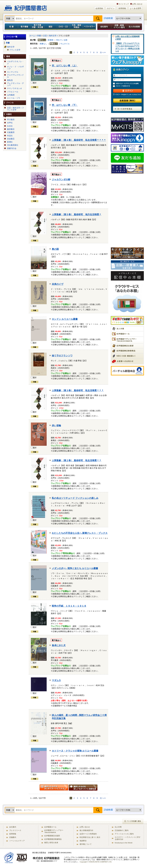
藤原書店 (11, 129)
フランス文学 (15, 50)
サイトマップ (124, 4)
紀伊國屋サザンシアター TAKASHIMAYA (54, 831)
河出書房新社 (13, 145)
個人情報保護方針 (86, 830)
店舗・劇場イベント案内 (119, 27)
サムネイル (65, 44)
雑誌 (50, 27)
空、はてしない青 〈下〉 (65, 105)
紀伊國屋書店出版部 (52, 836)
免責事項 (83, 841)
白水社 (10, 126)
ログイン (111, 8)
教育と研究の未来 (51, 843)
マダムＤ (56, 680)
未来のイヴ (58, 284)
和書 (11, 27)
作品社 (10, 136)
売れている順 (62, 40)
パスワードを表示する (129, 86)
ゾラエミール (13, 92)
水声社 (10, 123)
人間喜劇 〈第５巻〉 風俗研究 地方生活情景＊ (77, 214)
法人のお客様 (135, 27)
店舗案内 (13, 837)
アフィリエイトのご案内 (124, 834)
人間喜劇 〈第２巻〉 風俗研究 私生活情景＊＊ (77, 460)
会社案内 (104, 27)
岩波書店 (11, 139)
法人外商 (118, 827)
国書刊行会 (12, 148)
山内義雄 (11, 95)
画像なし (43, 44)
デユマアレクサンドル (15, 76)
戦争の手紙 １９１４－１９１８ (69, 606)
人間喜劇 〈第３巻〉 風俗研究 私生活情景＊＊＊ (78, 390)
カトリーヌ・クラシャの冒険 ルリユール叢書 (75, 751)
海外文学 (11, 47)
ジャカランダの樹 (61, 179)
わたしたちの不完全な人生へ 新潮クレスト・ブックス (80, 533)
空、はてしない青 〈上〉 (65, 66)
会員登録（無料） (127, 101)
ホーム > (33, 36)
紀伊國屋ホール (50, 827)
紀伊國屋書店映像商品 (53, 839)
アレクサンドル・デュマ (15, 84)
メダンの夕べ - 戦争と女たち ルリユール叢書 (75, 568)
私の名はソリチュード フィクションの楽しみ (75, 498)
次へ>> (103, 52)
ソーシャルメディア (17, 841)
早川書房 (11, 120)
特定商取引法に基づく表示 (90, 837)
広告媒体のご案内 (122, 830)
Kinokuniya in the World (124, 843)
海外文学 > (53, 36)
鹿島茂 (10, 80)
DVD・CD (63, 27)
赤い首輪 (56, 425)
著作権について (86, 844)
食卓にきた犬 (59, 645)
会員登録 (99, 8)
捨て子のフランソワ (62, 356)
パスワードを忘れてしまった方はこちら (127, 95)
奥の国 (55, 249)
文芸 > (46, 36)
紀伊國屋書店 (25, 7)
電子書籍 (24, 27)
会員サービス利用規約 (88, 834)
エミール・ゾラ (14, 98)
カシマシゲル (13, 72)
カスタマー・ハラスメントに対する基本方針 (128, 838)
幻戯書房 (11, 132)
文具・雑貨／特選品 (76, 27)
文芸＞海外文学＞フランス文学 (15, 109)
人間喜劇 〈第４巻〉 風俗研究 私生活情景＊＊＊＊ (79, 140)
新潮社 (10, 142)
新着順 (51, 40)
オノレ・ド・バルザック (15, 68)
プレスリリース (15, 830)
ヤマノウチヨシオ (14, 88)
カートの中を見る (127, 109)
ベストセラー (90, 27)
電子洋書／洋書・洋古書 (37, 27)
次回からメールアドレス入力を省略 (129, 84)
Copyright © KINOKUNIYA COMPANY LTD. (96, 862)
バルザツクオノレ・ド (15, 63)
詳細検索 (108, 18)
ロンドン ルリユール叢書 (65, 319)
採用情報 (122, 8)
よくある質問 (136, 8)
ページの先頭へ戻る (133, 821)
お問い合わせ (137, 4)
